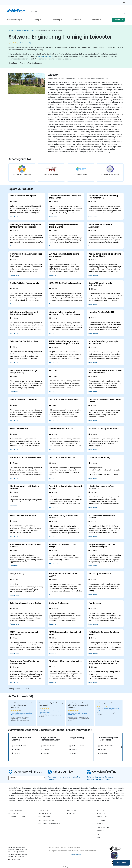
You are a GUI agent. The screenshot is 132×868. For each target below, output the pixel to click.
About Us (96, 20)
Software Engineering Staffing (99, 779)
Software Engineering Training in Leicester (49, 30)
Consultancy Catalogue (49, 824)
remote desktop (45, 56)
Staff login (66, 867)
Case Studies (44, 817)
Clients (100, 824)
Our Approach (45, 813)
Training (36, 20)
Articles (71, 813)
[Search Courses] (77, 12)
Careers (100, 831)
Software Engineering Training (25, 30)
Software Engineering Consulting (100, 777)
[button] (121, 747)
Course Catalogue (15, 20)
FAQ (99, 834)
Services (76, 20)
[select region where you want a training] (27, 778)
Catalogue (13, 813)
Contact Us (118, 20)
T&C (99, 838)
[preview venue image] (11, 85)
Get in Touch (121, 863)
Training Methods (17, 817)
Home (11, 30)
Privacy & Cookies (76, 854)
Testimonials (103, 827)
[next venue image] (42, 85)
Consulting (56, 20)
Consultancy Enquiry (48, 820)
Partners (101, 820)
